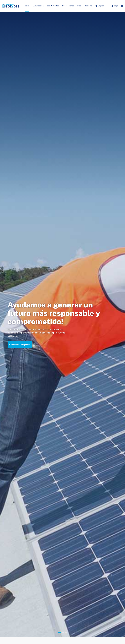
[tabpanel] (62, 324)
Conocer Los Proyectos (20, 345)
